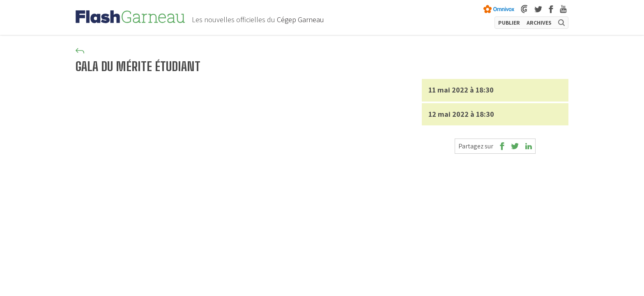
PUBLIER (509, 23)
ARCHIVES (539, 23)
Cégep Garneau (300, 20)
